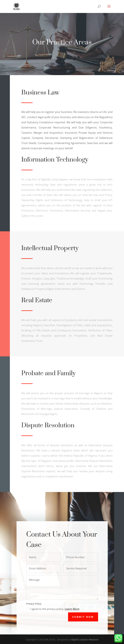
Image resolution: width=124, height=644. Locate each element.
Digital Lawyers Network (85, 640)
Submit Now (86, 617)
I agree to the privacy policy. (55, 609)
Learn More (75, 609)
